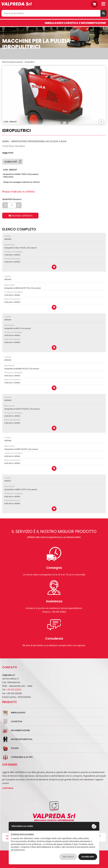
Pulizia (15, 748)
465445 (8, 279)
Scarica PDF (11, 162)
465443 (8, 360)
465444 (8, 320)
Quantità (12, 199)
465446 (8, 239)
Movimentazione (20, 730)
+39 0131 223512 (14, 690)
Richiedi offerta (20, 216)
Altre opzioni (68, 857)
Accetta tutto (88, 857)
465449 (8, 400)
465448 (8, 441)
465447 (8, 481)
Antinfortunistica (22, 739)
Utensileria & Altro (22, 757)
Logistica (17, 721)
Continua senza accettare (22, 834)
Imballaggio (18, 713)
